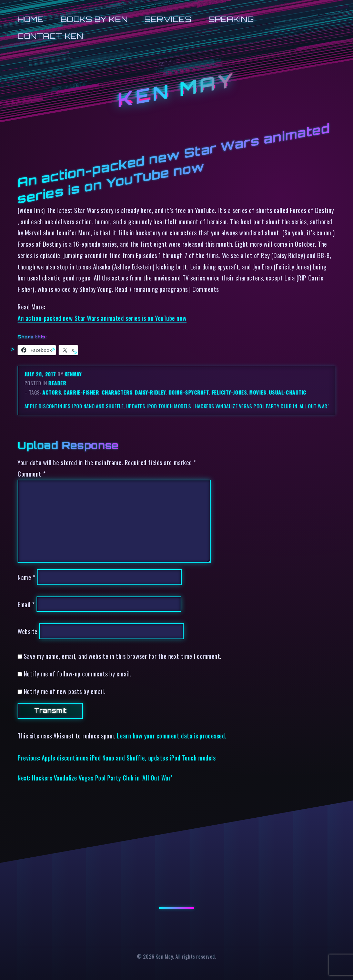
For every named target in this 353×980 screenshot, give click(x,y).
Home (31, 19)
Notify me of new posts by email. (65, 691)
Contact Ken (50, 36)
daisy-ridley (150, 392)
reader (57, 383)
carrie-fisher (81, 392)
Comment (32, 474)
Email (26, 604)
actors (52, 392)
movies (258, 392)
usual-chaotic (288, 392)
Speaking (231, 19)
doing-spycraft (189, 392)
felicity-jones (229, 392)
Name (26, 577)
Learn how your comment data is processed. (172, 736)
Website (28, 631)
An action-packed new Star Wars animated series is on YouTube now (102, 318)
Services (168, 19)
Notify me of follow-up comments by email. (78, 673)
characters (117, 392)
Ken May (176, 90)
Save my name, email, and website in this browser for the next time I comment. (123, 656)
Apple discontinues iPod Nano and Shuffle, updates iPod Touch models (108, 406)
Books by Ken (94, 19)
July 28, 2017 (41, 374)
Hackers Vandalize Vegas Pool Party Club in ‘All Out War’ (262, 406)
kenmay (73, 374)
